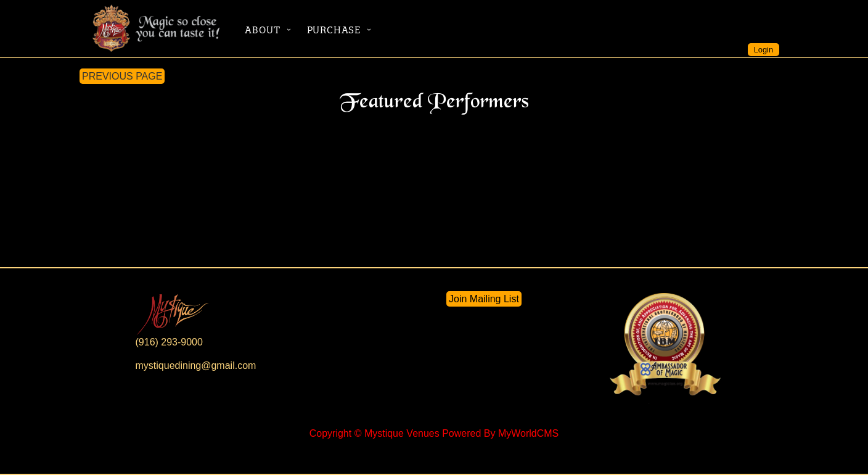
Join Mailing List (484, 299)
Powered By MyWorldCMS (500, 433)
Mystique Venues (402, 433)
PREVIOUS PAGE (122, 76)
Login (764, 50)
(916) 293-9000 (169, 342)
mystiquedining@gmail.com (196, 366)
